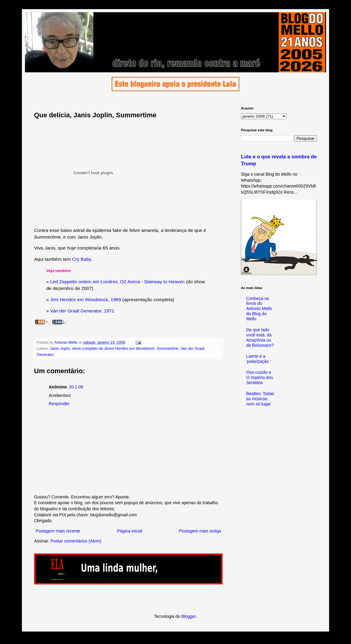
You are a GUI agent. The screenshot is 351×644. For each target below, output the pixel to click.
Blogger (188, 616)
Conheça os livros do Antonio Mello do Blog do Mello (259, 309)
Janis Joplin (60, 349)
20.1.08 (76, 387)
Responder (59, 404)
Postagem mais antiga (200, 531)
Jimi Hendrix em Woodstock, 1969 (86, 300)
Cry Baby (82, 259)
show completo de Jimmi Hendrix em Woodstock (113, 349)
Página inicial (130, 531)
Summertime (167, 349)
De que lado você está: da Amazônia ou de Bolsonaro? (260, 337)
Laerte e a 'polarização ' (259, 359)
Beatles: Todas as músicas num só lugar (260, 399)
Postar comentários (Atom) (76, 541)
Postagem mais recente (58, 531)
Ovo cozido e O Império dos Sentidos (260, 377)
